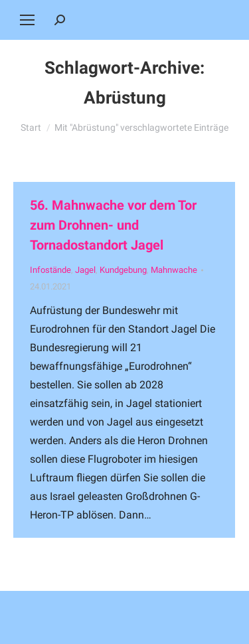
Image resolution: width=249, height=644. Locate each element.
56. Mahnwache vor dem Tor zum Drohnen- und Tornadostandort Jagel (113, 225)
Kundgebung (123, 270)
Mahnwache (174, 270)
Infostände (50, 270)
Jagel (85, 270)
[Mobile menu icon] (27, 20)
